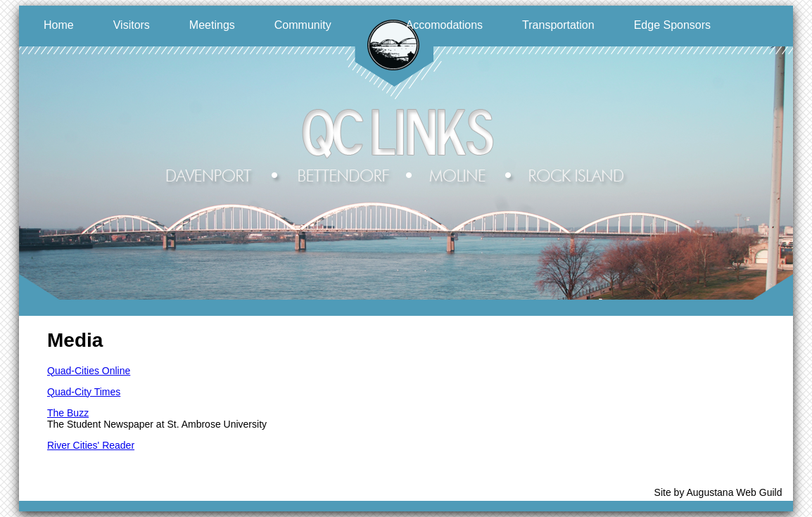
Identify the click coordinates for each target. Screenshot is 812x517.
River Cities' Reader (91, 445)
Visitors (132, 25)
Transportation (558, 25)
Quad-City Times (84, 392)
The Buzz (68, 413)
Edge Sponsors (672, 25)
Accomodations (444, 25)
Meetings (212, 25)
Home (59, 25)
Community (303, 25)
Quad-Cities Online (89, 371)
